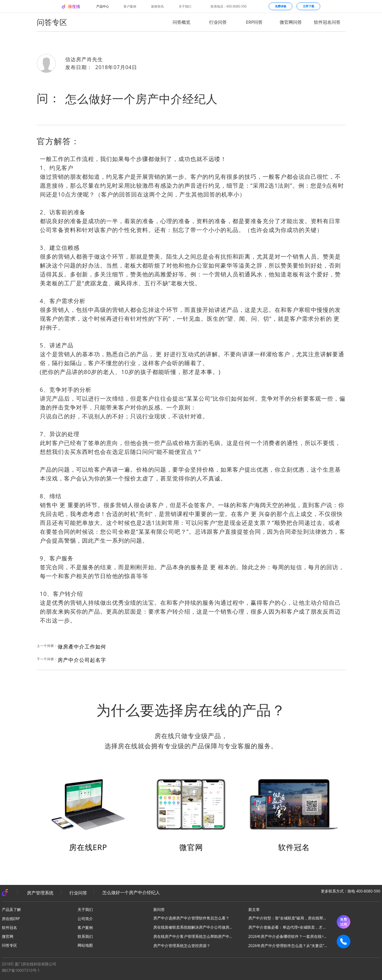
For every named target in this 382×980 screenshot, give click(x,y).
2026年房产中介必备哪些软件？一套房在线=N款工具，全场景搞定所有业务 (288, 936)
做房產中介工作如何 (82, 647)
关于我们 (185, 6)
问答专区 (10, 945)
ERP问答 (255, 22)
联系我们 (85, 936)
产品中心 (103, 6)
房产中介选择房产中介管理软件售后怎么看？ (191, 918)
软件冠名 (294, 847)
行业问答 (218, 22)
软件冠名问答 (327, 22)
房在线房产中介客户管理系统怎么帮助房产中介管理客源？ (193, 936)
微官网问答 (291, 22)
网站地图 (85, 945)
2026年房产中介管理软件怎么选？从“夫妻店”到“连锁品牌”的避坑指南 (288, 946)
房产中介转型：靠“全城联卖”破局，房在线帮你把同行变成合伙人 (288, 918)
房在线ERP (88, 847)
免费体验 (281, 6)
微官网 (191, 847)
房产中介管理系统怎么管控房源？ (182, 946)
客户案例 (130, 6)
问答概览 (181, 22)
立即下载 (309, 6)
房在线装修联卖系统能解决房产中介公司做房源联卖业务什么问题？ (193, 927)
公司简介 (85, 919)
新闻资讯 (157, 6)
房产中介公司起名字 (82, 660)
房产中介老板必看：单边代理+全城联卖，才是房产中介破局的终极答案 (288, 927)
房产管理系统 (40, 893)
